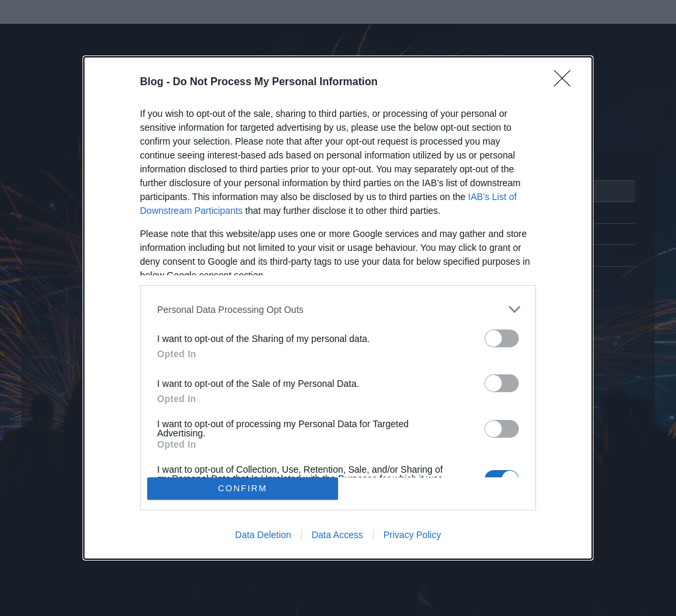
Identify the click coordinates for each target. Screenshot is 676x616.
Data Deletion (263, 535)
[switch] (502, 338)
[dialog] (338, 308)
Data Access (337, 535)
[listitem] (338, 309)
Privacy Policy (412, 535)
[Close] (566, 83)
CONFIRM (243, 488)
